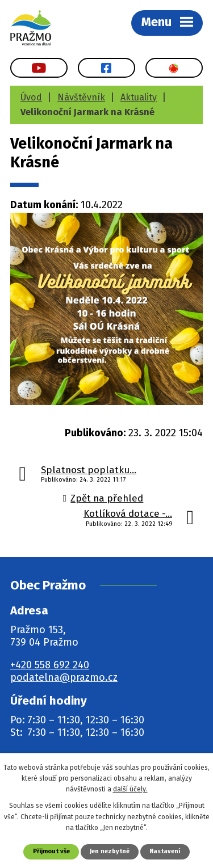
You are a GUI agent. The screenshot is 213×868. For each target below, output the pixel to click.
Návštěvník (81, 97)
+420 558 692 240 (50, 665)
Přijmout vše (51, 851)
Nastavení (165, 851)
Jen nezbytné (110, 851)
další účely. (130, 789)
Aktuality (139, 97)
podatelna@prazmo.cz (64, 677)
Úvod (31, 97)
